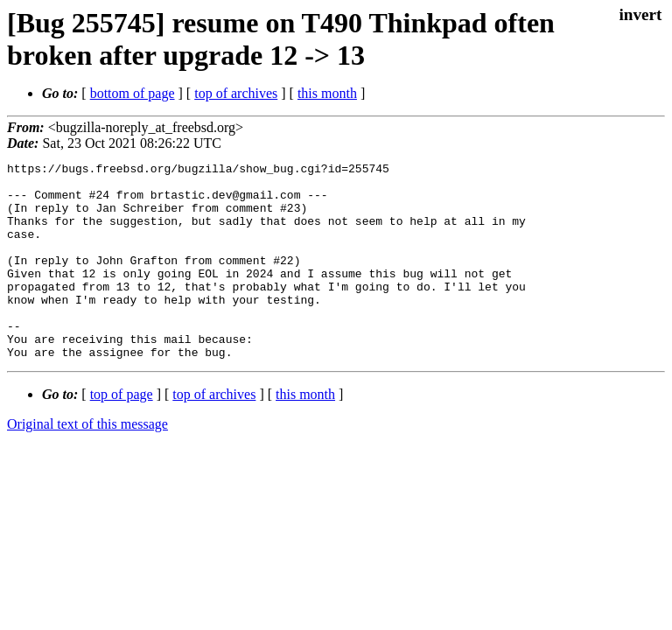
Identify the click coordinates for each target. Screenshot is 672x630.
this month (327, 93)
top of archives (236, 93)
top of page (122, 434)
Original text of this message (87, 463)
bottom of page (133, 93)
